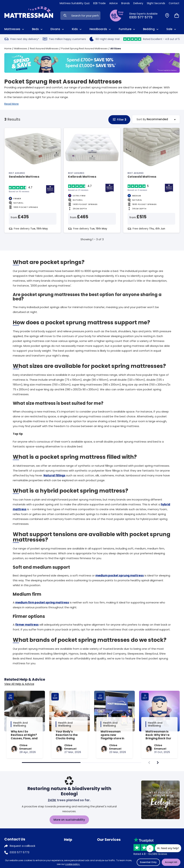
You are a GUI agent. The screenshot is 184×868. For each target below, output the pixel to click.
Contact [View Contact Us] (174, 3)
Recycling (103, 853)
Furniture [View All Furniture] (127, 29)
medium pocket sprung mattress (120, 575)
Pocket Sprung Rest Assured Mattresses (84, 49)
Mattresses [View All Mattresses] (15, 29)
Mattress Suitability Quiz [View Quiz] (75, 3)
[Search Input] (85, 16)
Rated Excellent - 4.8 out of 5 (151, 39)
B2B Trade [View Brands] (99, 3)
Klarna (101, 846)
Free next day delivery (22, 39)
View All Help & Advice (19, 684)
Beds (38, 29)
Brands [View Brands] (126, 3)
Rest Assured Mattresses (44, 49)
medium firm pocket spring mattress (42, 602)
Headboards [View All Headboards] (101, 29)
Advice (68, 846)
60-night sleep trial (104, 39)
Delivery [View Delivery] (138, 3)
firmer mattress (27, 625)
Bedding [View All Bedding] (151, 29)
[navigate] (158, 763)
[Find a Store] (167, 16)
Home (8, 49)
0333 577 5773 (19, 852)
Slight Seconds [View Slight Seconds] (156, 3)
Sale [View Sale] (172, 29)
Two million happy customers (64, 39)
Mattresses (21, 49)
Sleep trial (71, 853)
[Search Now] (65, 16)
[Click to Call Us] (145, 16)
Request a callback (22, 846)
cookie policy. (73, 864)
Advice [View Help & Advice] (113, 3)
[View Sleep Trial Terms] (117, 16)
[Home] (29, 15)
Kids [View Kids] (77, 29)
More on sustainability (69, 820)
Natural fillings (54, 475)
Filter (119, 120)
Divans (58, 29)
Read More (11, 104)
